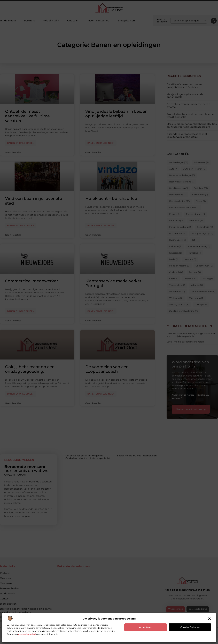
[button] (209, 619)
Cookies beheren (190, 627)
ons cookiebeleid (27, 634)
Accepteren (146, 627)
